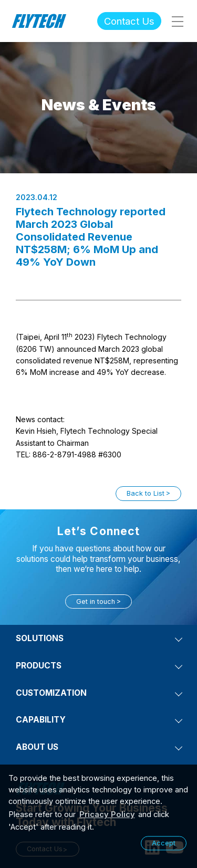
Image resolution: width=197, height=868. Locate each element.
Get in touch (96, 602)
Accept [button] (164, 843)
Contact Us (129, 21)
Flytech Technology (39, 21)
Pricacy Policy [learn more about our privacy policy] (107, 814)
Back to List (146, 493)
